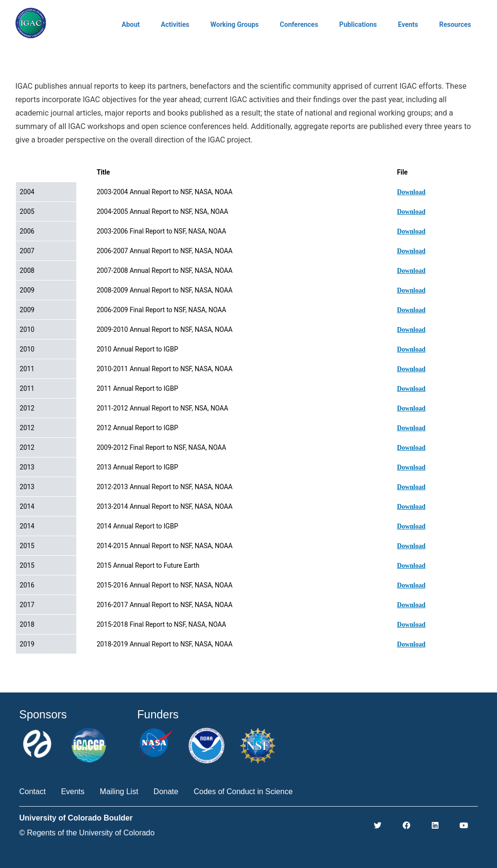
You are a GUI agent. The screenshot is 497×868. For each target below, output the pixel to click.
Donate (166, 792)
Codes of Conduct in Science (243, 792)
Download (411, 192)
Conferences (299, 24)
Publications (358, 24)
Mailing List (119, 792)
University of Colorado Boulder (76, 818)
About (131, 24)
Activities (175, 24)
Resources (455, 24)
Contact (32, 792)
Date (31, 172)
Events (408, 24)
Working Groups (234, 24)
